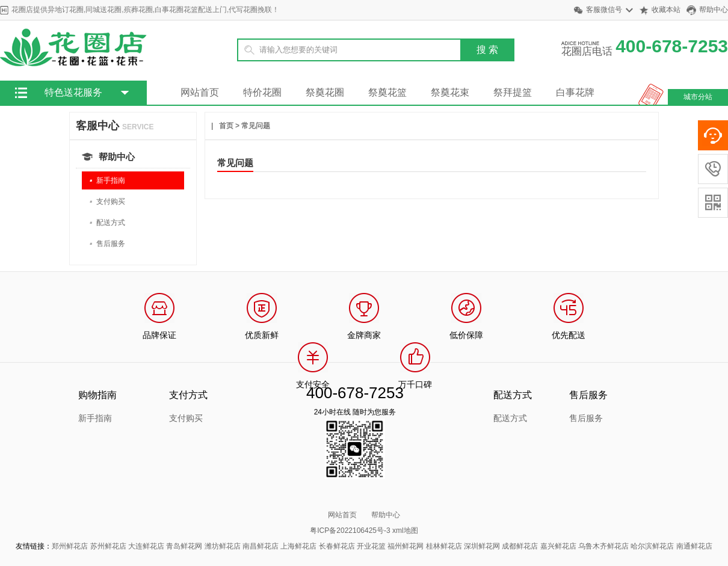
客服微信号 (604, 10)
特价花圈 (262, 92)
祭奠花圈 (325, 92)
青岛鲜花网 (184, 546)
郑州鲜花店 (70, 546)
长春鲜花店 (337, 546)
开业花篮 (371, 546)
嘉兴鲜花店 (558, 546)
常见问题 (256, 126)
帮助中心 (714, 10)
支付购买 (107, 202)
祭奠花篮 (387, 92)
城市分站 (698, 97)
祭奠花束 (450, 92)
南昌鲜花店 (261, 546)
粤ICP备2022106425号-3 (350, 531)
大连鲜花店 (146, 546)
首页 (226, 126)
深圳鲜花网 (482, 546)
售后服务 (107, 244)
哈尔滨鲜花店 (652, 546)
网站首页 (200, 92)
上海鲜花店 (298, 546)
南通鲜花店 (694, 546)
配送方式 (107, 223)
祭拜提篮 (513, 92)
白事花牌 (575, 92)
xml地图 (405, 531)
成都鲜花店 (520, 546)
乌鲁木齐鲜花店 (603, 546)
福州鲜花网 (406, 546)
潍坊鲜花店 (223, 546)
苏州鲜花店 (108, 546)
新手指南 (107, 181)
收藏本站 (666, 10)
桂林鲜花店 (444, 546)
